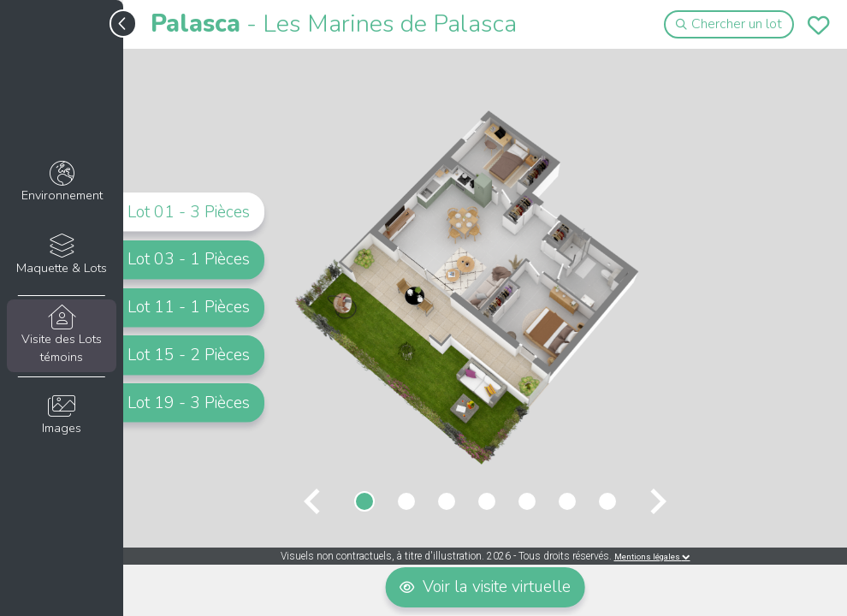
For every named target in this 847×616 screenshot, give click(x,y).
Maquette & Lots (61, 255)
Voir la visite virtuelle (485, 587)
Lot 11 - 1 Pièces (189, 307)
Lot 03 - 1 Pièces (189, 259)
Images (61, 415)
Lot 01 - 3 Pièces (189, 211)
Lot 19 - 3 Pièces (189, 403)
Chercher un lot (729, 24)
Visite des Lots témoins (61, 335)
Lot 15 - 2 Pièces (189, 355)
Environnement (61, 183)
